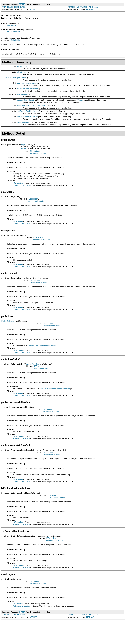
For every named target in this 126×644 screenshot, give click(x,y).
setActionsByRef (24, 110)
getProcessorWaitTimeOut (28, 86)
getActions (22, 80)
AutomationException (38, 161)
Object (31, 104)
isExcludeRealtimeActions (28, 92)
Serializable (12, 26)
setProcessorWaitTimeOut (28, 122)
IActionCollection (10, 80)
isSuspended (23, 98)
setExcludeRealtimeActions (28, 116)
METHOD (34, 9)
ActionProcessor (14, 32)
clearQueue (22, 74)
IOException (34, 159)
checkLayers (22, 68)
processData (22, 104)
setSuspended (23, 128)
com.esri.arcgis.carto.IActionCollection (42, 360)
